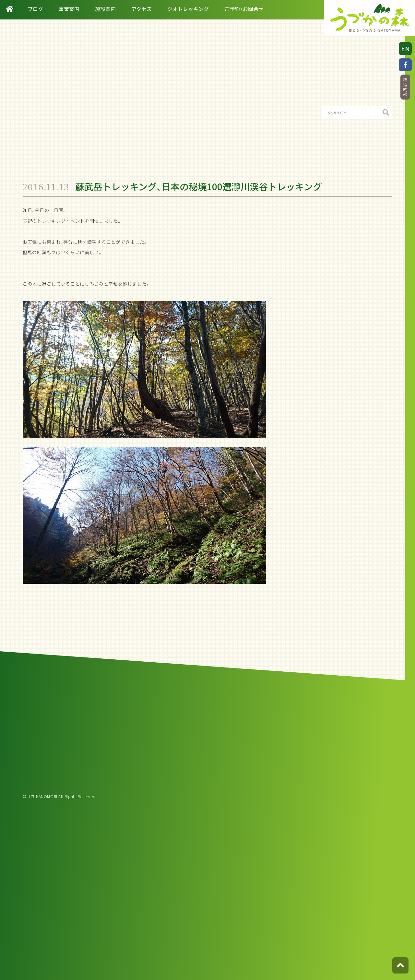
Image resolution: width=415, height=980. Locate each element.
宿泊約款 (405, 87)
